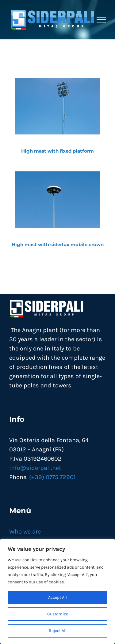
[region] (57, 591)
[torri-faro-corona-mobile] (57, 174)
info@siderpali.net (35, 468)
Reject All (58, 631)
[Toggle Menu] (101, 20)
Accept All (57, 597)
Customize (58, 614)
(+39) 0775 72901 (52, 477)
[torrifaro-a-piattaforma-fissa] (57, 81)
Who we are (25, 532)
